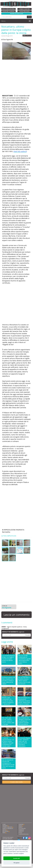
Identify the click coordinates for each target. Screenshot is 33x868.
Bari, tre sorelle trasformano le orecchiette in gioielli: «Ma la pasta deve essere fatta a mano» (25, 660)
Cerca (29, 17)
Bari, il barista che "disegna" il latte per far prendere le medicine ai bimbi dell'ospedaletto (24, 721)
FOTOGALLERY (22, 828)
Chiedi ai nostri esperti (8, 837)
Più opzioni (16, 863)
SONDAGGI (21, 830)
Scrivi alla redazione (7, 839)
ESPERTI (21, 827)
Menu (3, 21)
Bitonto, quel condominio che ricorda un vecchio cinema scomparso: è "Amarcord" (8, 701)
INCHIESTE (5, 826)
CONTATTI (21, 831)
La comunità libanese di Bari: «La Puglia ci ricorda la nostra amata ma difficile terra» (8, 659)
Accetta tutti (16, 858)
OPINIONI (21, 824)
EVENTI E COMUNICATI (8, 828)
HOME (4, 824)
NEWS (4, 833)
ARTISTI (4, 830)
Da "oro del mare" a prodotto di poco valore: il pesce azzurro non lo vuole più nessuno (24, 681)
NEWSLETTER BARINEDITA (13, 632)
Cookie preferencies (24, 834)
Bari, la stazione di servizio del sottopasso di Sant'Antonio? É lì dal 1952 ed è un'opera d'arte (8, 764)
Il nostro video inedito (16, 782)
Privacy (20, 833)
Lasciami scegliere (19, 854)
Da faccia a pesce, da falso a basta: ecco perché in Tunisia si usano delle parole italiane (8, 681)
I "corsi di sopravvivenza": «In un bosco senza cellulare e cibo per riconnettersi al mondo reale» (8, 742)
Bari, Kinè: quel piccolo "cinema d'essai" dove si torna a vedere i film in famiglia (8, 721)
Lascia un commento (17, 615)
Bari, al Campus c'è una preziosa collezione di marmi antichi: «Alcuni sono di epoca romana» (24, 701)
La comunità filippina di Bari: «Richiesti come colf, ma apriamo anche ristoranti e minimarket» (24, 742)
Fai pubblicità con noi (8, 840)
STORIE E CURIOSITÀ (7, 827)
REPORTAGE (5, 831)
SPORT (20, 826)
